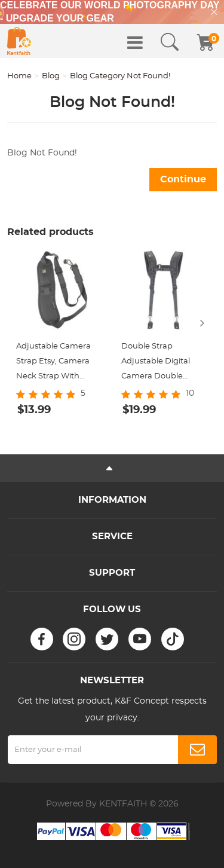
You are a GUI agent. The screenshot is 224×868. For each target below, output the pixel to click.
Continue (183, 179)
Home (19, 76)
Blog (51, 76)
